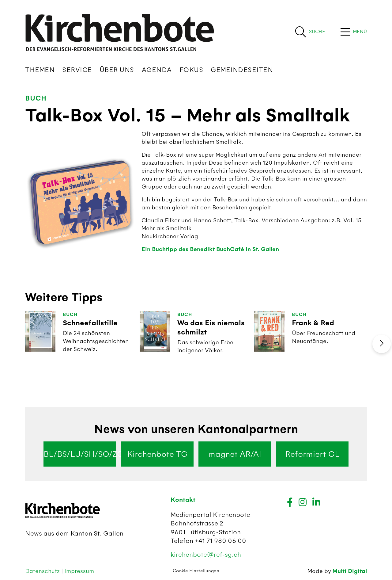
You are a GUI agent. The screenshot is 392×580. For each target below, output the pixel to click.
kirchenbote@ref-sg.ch (206, 554)
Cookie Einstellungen (196, 571)
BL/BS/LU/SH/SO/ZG (80, 454)
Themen (40, 70)
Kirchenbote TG (157, 454)
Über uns (117, 70)
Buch (36, 98)
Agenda (157, 70)
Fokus (191, 70)
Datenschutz (43, 571)
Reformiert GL (312, 454)
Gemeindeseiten (242, 70)
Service (77, 70)
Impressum (79, 571)
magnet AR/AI (235, 454)
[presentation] (382, 344)
